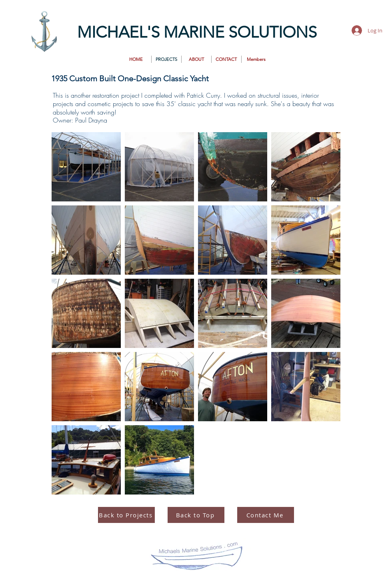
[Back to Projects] (126, 515)
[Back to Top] (196, 515)
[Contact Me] (266, 515)
